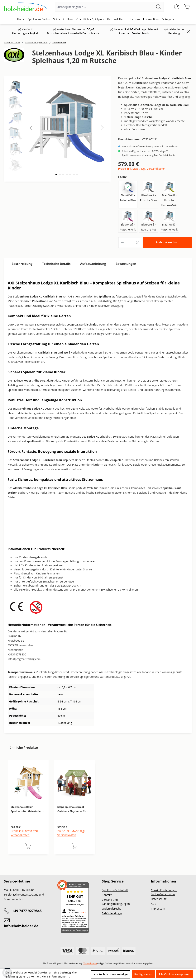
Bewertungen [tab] (126, 264)
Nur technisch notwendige (111, 974)
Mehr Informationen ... (56, 976)
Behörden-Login (112, 913)
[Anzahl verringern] (122, 243)
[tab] (22, 264)
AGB (154, 904)
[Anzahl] (130, 243)
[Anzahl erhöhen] (138, 243)
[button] (102, 128)
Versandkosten (90, 963)
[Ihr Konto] (177, 7)
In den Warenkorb (168, 242)
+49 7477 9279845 (27, 911)
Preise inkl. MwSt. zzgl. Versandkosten (142, 169)
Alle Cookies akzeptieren (175, 974)
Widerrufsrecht (111, 909)
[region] (98, 811)
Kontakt (107, 895)
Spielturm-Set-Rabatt (115, 890)
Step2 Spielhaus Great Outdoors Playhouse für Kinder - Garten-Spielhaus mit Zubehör (73, 809)
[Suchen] (159, 7)
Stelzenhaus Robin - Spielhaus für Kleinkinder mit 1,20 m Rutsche (26, 809)
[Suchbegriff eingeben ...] (104, 7)
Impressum (158, 909)
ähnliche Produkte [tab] (24, 748)
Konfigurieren (143, 974)
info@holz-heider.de (21, 926)
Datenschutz (159, 899)
